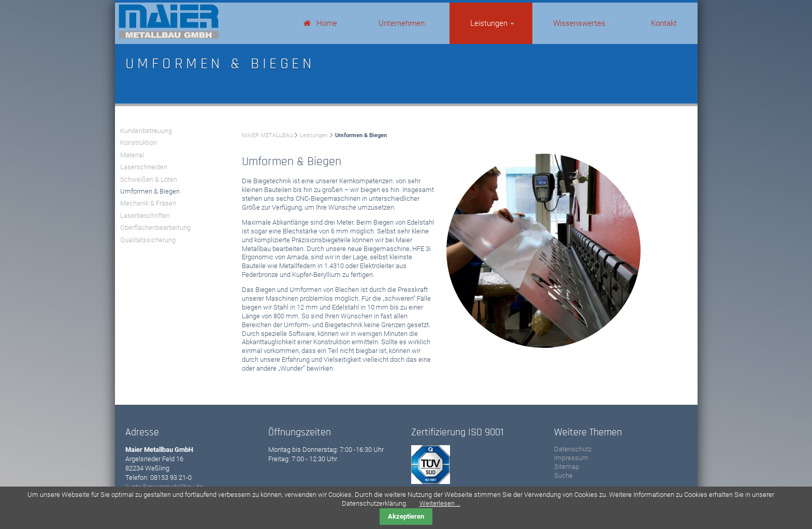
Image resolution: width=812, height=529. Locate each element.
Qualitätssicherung (148, 240)
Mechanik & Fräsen (148, 203)
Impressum (571, 458)
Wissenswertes (579, 23)
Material (132, 155)
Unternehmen (402, 23)
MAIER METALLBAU (267, 135)
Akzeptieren (406, 516)
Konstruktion (139, 143)
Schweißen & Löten (149, 179)
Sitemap (567, 467)
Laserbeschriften (145, 216)
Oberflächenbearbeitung (155, 227)
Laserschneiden (144, 167)
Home (327, 23)
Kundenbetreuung (146, 131)
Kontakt (664, 23)
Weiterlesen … (440, 503)
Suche (563, 475)
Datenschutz (573, 449)
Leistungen (489, 23)
